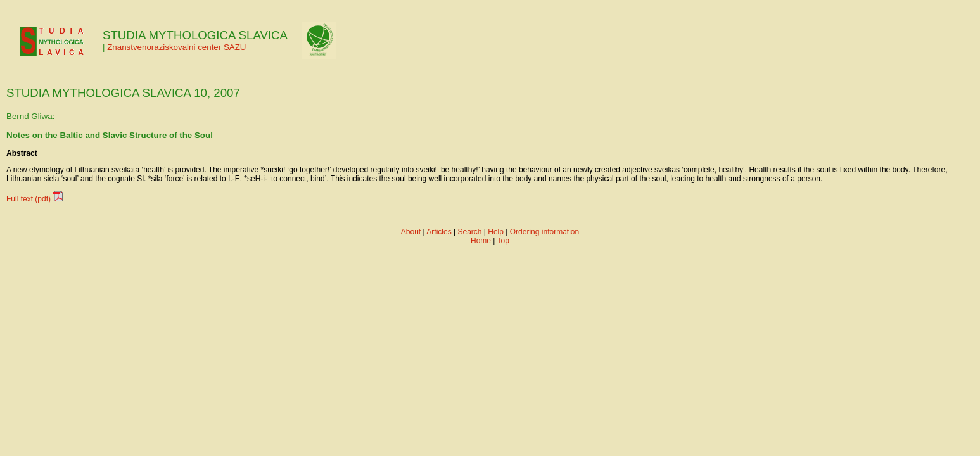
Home (481, 241)
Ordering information (544, 232)
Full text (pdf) (29, 199)
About (411, 232)
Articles (439, 232)
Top (503, 241)
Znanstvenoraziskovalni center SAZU (176, 47)
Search (469, 232)
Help (496, 232)
